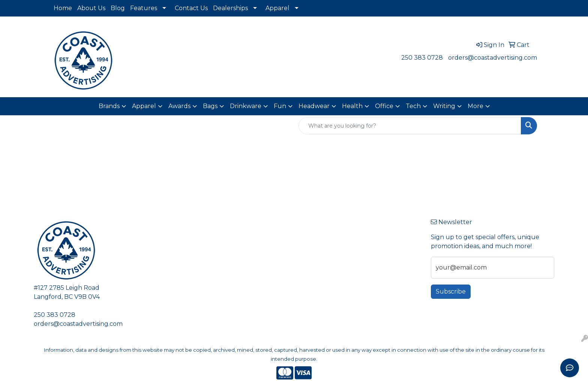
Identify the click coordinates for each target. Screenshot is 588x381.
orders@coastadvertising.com (493, 58)
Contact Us (191, 8)
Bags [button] (210, 106)
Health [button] (352, 106)
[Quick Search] (410, 126)
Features (144, 8)
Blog (118, 8)
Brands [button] (109, 106)
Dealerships (230, 8)
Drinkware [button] (246, 106)
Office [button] (384, 106)
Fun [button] (280, 106)
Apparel (277, 8)
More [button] (475, 106)
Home (63, 8)
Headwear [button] (314, 106)
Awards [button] (179, 106)
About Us (91, 8)
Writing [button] (444, 106)
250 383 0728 (422, 58)
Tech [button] (413, 106)
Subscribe (451, 291)
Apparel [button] (144, 106)
